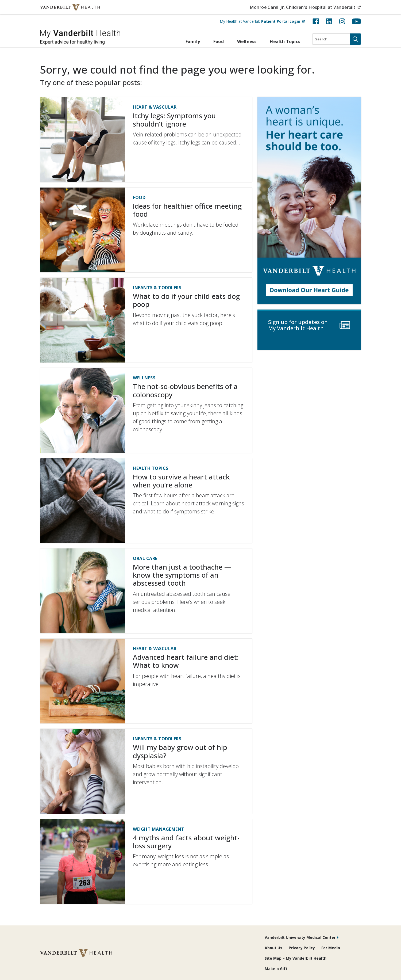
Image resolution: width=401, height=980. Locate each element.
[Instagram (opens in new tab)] (342, 21)
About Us (273, 948)
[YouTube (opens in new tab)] (356, 21)
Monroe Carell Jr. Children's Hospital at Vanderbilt (305, 7)
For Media (331, 948)
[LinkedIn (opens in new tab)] (329, 21)
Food (219, 41)
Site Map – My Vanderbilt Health (296, 958)
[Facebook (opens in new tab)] (316, 21)
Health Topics (285, 41)
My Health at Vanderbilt (262, 21)
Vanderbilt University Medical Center (300, 937)
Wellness (247, 41)
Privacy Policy (302, 948)
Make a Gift (276, 969)
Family (193, 41)
